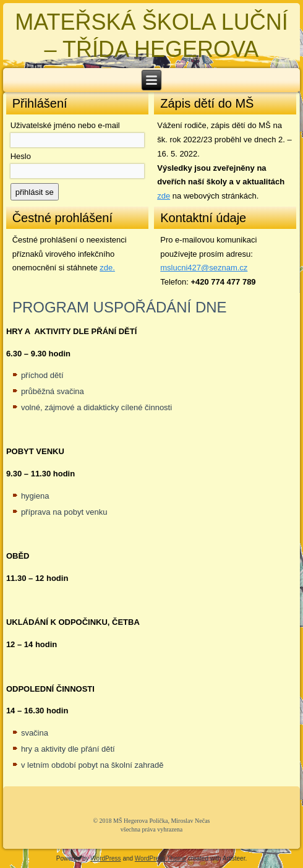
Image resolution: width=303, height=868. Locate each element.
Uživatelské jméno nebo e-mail (65, 125)
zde (164, 196)
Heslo (21, 156)
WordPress (105, 858)
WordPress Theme (160, 858)
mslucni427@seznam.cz (204, 268)
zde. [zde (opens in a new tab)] (107, 268)
